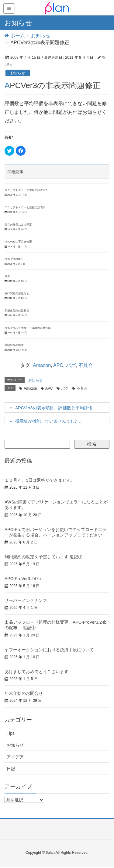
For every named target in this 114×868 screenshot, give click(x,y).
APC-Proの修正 (14, 259)
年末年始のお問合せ (24, 693)
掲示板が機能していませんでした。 (49, 421)
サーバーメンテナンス (26, 600)
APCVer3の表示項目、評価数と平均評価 (54, 408)
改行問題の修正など (17, 293)
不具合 (86, 365)
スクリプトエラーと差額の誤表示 (25, 207)
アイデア (15, 757)
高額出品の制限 (14, 345)
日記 (11, 769)
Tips (11, 733)
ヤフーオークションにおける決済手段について (49, 650)
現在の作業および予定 (18, 225)
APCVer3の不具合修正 (18, 242)
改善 (7, 276)
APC (58, 365)
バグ (71, 365)
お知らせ (18, 73)
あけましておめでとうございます (36, 672)
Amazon (42, 365)
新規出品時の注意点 (17, 311)
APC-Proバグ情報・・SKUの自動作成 (28, 328)
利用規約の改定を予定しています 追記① (43, 557)
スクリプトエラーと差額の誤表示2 (26, 190)
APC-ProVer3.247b (23, 579)
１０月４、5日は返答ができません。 (40, 480)
